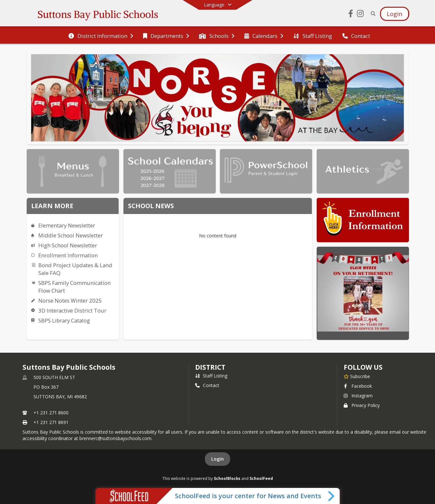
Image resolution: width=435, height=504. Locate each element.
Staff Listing (211, 376)
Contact (207, 385)
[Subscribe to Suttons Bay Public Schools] (357, 376)
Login (218, 459)
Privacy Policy (362, 405)
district (210, 367)
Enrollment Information (68, 255)
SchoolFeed (261, 478)
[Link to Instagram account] (360, 15)
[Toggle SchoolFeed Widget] (332, 496)
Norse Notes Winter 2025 (70, 301)
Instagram (358, 396)
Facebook (358, 386)
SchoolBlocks (227, 478)
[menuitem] (101, 35)
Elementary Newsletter (67, 225)
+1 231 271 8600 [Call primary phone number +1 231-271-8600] (51, 413)
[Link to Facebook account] (350, 15)
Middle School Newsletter (71, 235)
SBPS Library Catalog (64, 320)
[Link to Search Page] (372, 14)
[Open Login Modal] (394, 14)
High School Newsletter (68, 245)
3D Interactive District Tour (72, 310)
